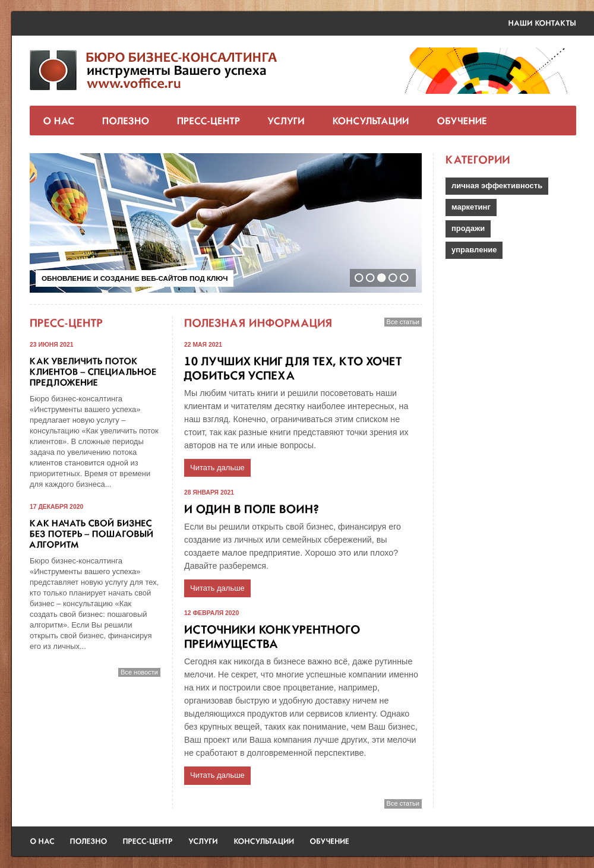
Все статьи (403, 322)
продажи (468, 228)
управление (474, 250)
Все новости (139, 672)
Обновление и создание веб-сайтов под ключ (135, 278)
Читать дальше (217, 468)
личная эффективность (497, 186)
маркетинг (471, 207)
